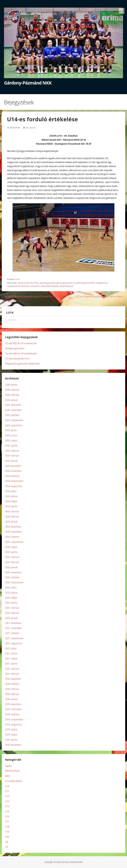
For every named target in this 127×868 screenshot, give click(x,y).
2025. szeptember (14, 420)
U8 (7, 842)
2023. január (11, 567)
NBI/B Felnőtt (12, 771)
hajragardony (102, 283)
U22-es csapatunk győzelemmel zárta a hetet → (100, 296)
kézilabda (25, 286)
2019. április (11, 740)
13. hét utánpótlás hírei (17, 359)
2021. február (12, 674)
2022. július (11, 588)
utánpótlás (35, 286)
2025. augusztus (14, 425)
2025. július (11, 430)
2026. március (12, 390)
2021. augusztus (14, 643)
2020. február (12, 694)
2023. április (11, 552)
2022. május (11, 598)
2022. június (11, 593)
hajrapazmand (13, 286)
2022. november (13, 572)
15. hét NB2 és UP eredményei (21, 343)
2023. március (12, 557)
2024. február (12, 517)
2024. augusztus (14, 486)
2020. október (12, 684)
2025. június (11, 435)
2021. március (12, 669)
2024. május (11, 501)
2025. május (11, 440)
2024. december (13, 466)
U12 (7, 796)
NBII (7, 776)
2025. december (13, 405)
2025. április (11, 446)
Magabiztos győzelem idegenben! (23, 364)
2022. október (12, 577)
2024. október (12, 476)
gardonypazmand (47, 283)
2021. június (11, 653)
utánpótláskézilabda (50, 286)
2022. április (11, 603)
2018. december (13, 745)
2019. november (13, 709)
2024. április (11, 506)
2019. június (11, 729)
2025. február (12, 456)
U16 (7, 816)
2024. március (12, 511)
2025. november (13, 410)
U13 (7, 801)
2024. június (11, 496)
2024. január (11, 522)
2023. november (13, 532)
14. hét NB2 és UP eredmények (21, 354)
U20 (7, 837)
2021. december (13, 623)
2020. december (13, 679)
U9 (7, 847)
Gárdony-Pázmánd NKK (28, 83)
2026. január (11, 400)
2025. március (12, 451)
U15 (7, 811)
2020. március (12, 689)
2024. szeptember (14, 481)
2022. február (12, 613)
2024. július (11, 491)
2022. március (12, 608)
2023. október (12, 537)
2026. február (12, 395)
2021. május (11, 659)
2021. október (12, 633)
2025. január (11, 461)
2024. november (13, 471)
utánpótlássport (66, 286)
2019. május (11, 735)
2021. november (13, 628)
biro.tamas (30, 128)
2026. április (11, 385)
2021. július (11, 648)
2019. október (12, 714)
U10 (7, 786)
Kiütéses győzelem (15, 348)
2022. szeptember (14, 582)
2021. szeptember (14, 638)
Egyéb (8, 766)
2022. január (11, 618)
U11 (7, 791)
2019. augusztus (14, 725)
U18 (7, 827)
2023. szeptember (14, 542)
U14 (18, 279)
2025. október (12, 415)
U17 (7, 822)
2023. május (11, 547)
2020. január (11, 699)
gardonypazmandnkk (85, 283)
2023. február (12, 562)
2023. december (13, 527)
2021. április (11, 664)
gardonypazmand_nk (66, 283)
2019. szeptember (14, 719)
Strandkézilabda (13, 781)
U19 (7, 832)
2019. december (13, 704)
